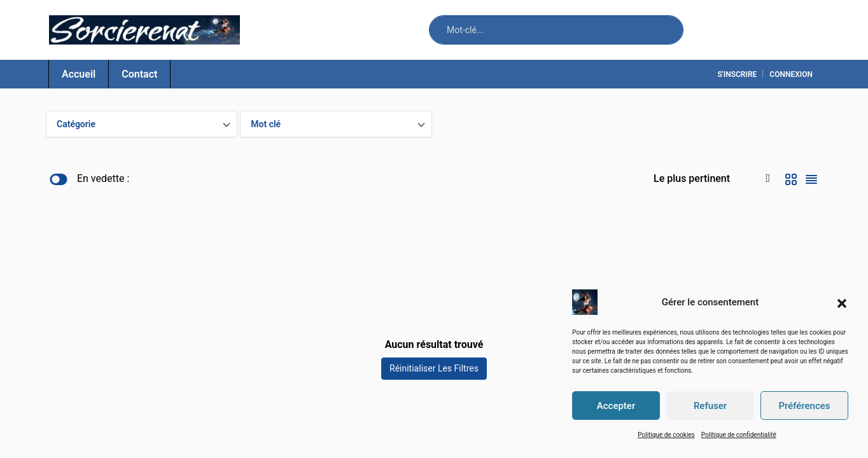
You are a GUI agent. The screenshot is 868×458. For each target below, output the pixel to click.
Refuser (710, 406)
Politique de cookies (666, 435)
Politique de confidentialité (739, 435)
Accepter (616, 406)
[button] (842, 302)
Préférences (804, 406)
